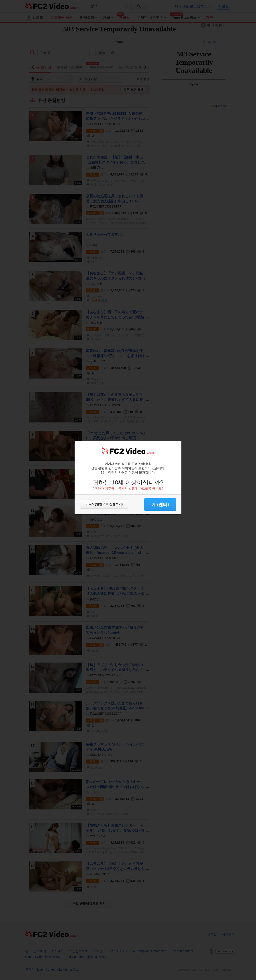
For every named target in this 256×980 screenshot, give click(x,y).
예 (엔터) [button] (160, 504)
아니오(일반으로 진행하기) (104, 504)
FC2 (113, 451)
